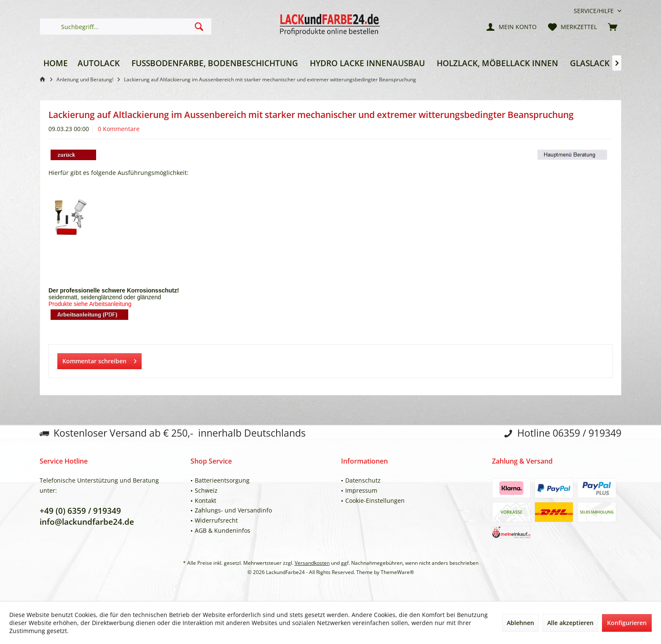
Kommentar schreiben (99, 360)
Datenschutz (363, 480)
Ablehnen (520, 623)
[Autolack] (99, 63)
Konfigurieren (627, 623)
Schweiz (206, 490)
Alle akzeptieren (570, 623)
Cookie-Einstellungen (375, 500)
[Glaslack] (590, 63)
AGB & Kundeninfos (223, 530)
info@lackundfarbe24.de (87, 522)
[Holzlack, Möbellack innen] (497, 63)
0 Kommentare (119, 129)
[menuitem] (594, 11)
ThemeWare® (397, 572)
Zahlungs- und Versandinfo (233, 510)
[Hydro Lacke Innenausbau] (367, 63)
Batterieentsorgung (222, 480)
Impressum (361, 490)
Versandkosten (312, 563)
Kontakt (206, 500)
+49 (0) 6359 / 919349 (80, 511)
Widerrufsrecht (216, 520)
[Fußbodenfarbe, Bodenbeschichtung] (215, 63)
